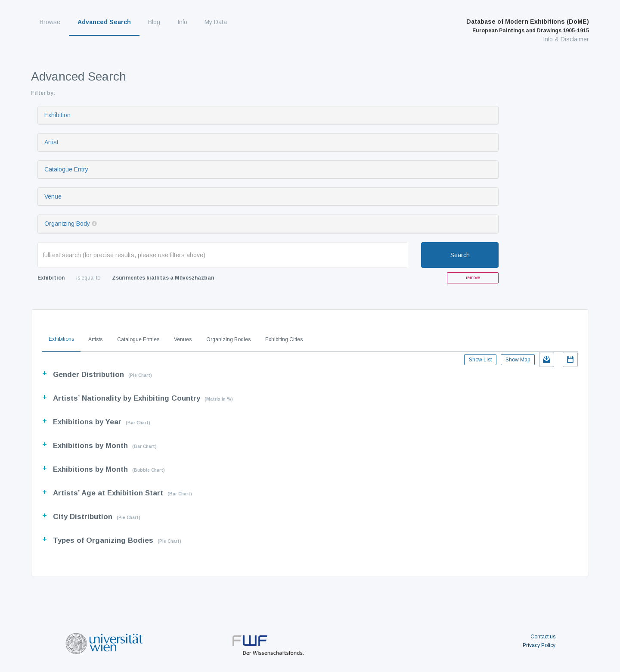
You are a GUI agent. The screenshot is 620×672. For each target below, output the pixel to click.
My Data (216, 22)
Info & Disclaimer (566, 39)
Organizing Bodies (228, 339)
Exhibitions (61, 339)
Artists (95, 339)
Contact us (543, 637)
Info (182, 22)
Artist (51, 142)
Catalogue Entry (66, 169)
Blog (154, 22)
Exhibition (57, 115)
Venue (53, 196)
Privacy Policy (539, 645)
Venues (183, 339)
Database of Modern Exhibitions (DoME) (528, 26)
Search (460, 255)
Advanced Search (104, 22)
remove (473, 278)
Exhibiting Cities (284, 339)
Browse (50, 22)
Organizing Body (67, 224)
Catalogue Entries (138, 339)
